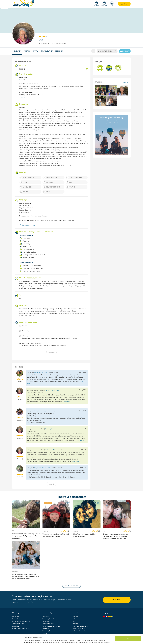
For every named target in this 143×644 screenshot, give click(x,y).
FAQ (74, 621)
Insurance (76, 624)
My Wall (35, 51)
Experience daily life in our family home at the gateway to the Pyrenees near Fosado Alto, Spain (26, 536)
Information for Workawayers (21, 621)
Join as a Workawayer (19, 624)
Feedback (59, 51)
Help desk (76, 616)
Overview (17, 51)
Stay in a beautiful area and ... (53, 450)
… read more (66, 402)
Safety (75, 619)
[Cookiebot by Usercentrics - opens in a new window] (12, 640)
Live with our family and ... (42, 372)
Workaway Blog (47, 616)
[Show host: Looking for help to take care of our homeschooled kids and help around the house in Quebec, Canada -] (26, 555)
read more (112, 122)
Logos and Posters (48, 624)
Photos (27, 51)
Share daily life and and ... (42, 411)
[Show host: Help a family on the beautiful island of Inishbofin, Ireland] (87, 514)
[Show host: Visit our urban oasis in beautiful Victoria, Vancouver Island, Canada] (56, 514)
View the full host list (71, 586)
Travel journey (47, 51)
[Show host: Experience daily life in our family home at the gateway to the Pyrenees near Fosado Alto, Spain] (26, 514)
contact (125, 51)
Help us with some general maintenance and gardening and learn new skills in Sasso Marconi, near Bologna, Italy (116, 536)
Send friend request (107, 51)
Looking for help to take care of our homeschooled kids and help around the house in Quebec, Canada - (26, 576)
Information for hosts (19, 619)
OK (128, 629)
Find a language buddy (27, 225)
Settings (27, 640)
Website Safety (51, 352)
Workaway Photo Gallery (50, 619)
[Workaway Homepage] (23, 3)
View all (125, 82)
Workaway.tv (46, 621)
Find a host (16, 616)
